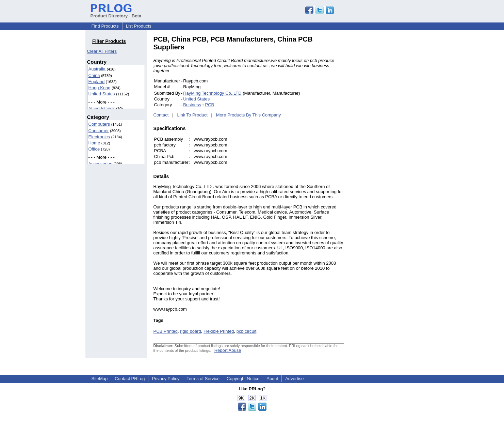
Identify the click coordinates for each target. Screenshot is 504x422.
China (94, 75)
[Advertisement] (390, 138)
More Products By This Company (249, 115)
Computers (99, 124)
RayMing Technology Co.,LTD (212, 93)
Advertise (294, 379)
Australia (97, 69)
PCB (210, 105)
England (97, 82)
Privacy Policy (166, 379)
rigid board (190, 331)
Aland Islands (102, 108)
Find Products (105, 26)
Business (192, 105)
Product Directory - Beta (116, 13)
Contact (161, 115)
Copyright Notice (243, 379)
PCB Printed (166, 331)
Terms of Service (203, 379)
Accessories (100, 164)
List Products (139, 26)
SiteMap (100, 379)
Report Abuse (228, 350)
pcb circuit (247, 331)
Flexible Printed (219, 331)
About (272, 379)
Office (94, 149)
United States (102, 94)
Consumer (99, 131)
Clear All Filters (102, 51)
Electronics (99, 137)
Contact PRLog (130, 379)
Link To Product (192, 115)
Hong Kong (100, 88)
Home (94, 143)
